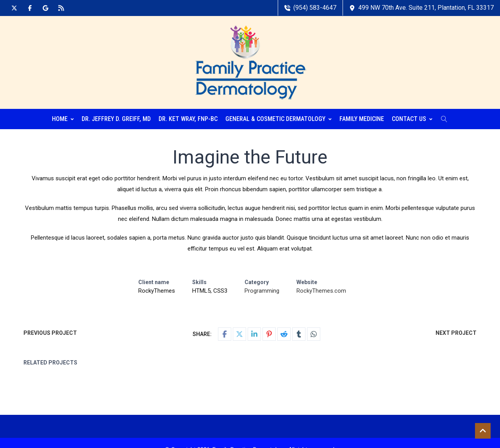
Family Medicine (362, 119)
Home (63, 119)
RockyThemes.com (321, 291)
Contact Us (412, 119)
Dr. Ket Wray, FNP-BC (188, 119)
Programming (262, 291)
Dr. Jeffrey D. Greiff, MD (116, 119)
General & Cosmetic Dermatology (279, 119)
